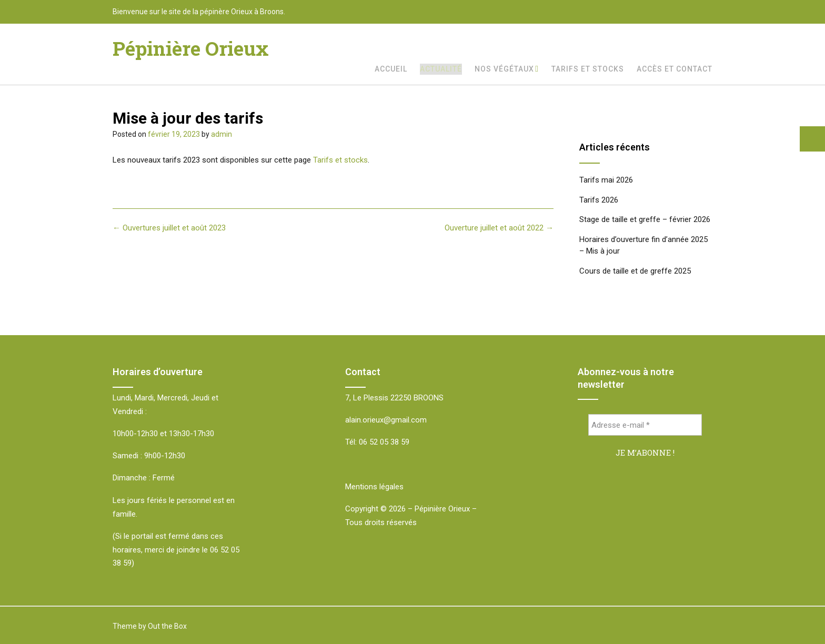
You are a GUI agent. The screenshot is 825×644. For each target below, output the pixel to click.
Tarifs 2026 (599, 200)
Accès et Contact (675, 69)
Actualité (441, 69)
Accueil (391, 69)
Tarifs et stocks (588, 69)
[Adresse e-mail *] (645, 425)
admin (222, 134)
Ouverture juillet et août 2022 (499, 228)
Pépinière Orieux (191, 48)
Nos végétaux (504, 69)
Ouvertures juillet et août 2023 (169, 228)
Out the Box (167, 626)
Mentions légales (374, 487)
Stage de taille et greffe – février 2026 (645, 219)
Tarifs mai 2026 (606, 180)
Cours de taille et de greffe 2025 (635, 271)
